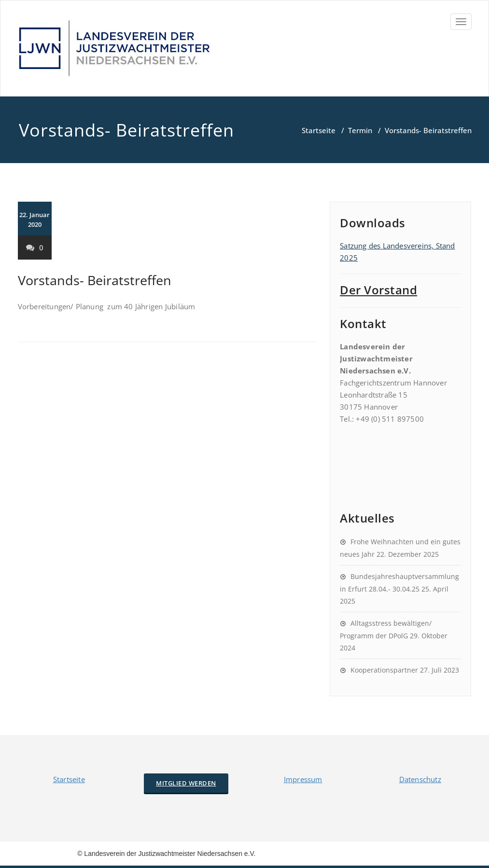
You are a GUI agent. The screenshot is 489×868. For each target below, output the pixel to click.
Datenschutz (420, 779)
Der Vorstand (378, 290)
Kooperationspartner (384, 670)
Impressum (303, 779)
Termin (360, 130)
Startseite (319, 130)
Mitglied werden (186, 783)
